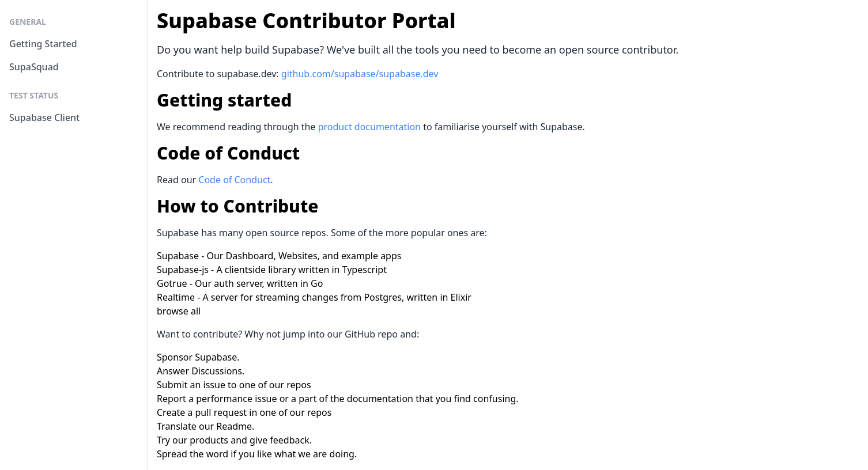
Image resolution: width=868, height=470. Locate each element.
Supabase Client (44, 117)
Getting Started (43, 44)
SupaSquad (34, 67)
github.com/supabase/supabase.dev (360, 74)
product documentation (369, 127)
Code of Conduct (234, 180)
